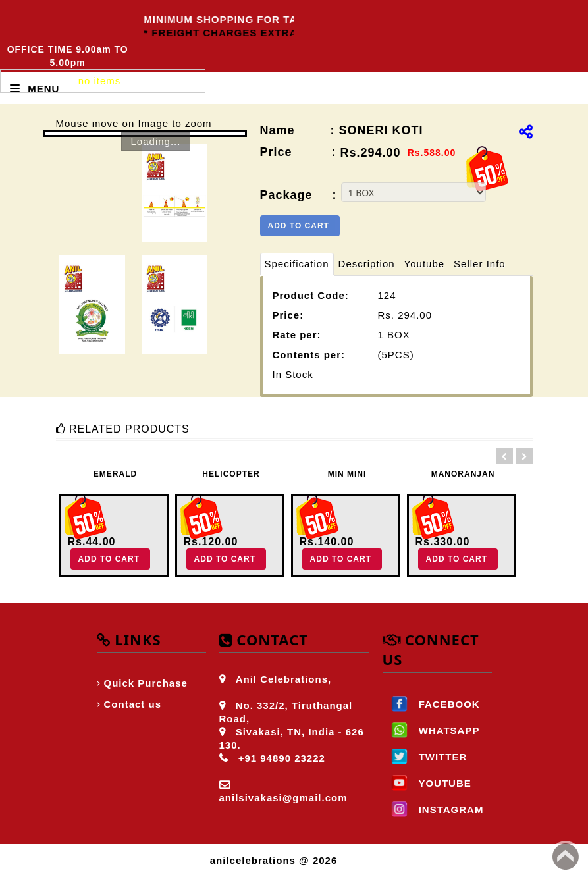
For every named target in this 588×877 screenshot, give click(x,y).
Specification (297, 264)
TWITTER (425, 757)
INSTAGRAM (433, 810)
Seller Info (480, 264)
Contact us (133, 704)
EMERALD (115, 474)
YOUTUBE (427, 783)
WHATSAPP (431, 731)
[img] (526, 132)
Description (367, 264)
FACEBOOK (431, 704)
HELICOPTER (231, 474)
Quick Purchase (146, 683)
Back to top (566, 857)
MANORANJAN (463, 474)
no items (100, 81)
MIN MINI (347, 474)
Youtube (425, 264)
